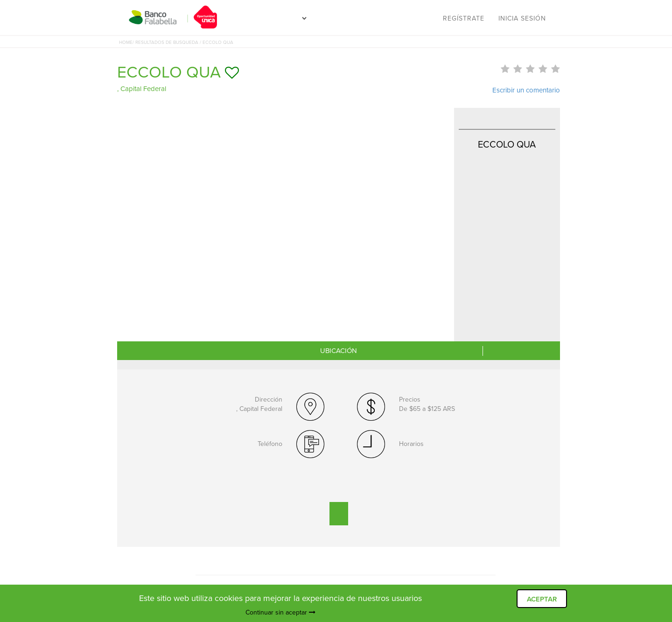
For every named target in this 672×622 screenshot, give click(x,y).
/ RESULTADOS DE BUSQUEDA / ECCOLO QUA (183, 42)
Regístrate (464, 18)
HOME (126, 42)
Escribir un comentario (526, 90)
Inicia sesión (522, 18)
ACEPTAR (542, 599)
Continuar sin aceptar (280, 612)
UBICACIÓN (339, 351)
